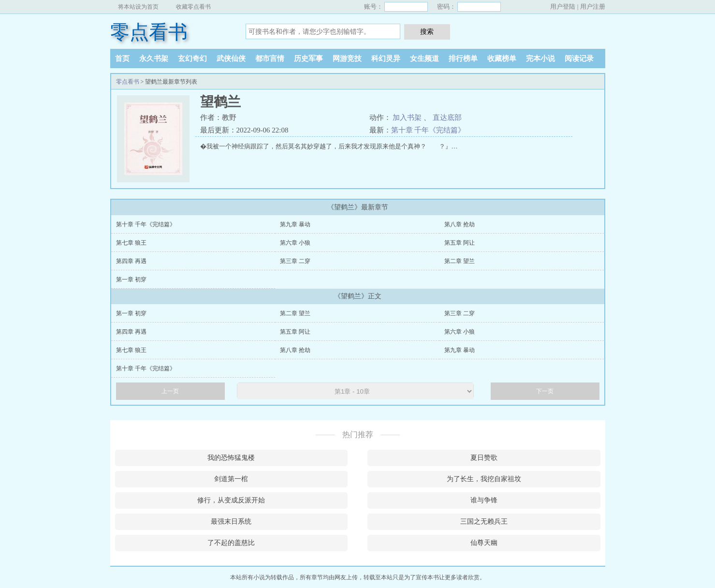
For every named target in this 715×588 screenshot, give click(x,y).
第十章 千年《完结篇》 (428, 130)
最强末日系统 (231, 522)
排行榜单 (463, 59)
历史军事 (308, 59)
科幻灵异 (386, 59)
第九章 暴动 (295, 224)
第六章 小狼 (295, 243)
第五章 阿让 (460, 243)
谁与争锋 (484, 500)
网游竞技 (347, 59)
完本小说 (540, 59)
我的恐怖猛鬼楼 (231, 458)
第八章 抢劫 (460, 224)
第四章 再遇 (131, 261)
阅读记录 (579, 59)
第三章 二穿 (295, 261)
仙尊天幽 (484, 543)
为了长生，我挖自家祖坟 (484, 479)
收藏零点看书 (193, 7)
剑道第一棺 (231, 479)
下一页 (545, 391)
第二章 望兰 (460, 261)
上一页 (170, 391)
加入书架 (407, 118)
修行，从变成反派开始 (231, 500)
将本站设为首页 (138, 7)
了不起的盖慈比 (231, 543)
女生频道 (424, 59)
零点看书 (149, 32)
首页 (122, 59)
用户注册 (593, 7)
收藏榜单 (502, 59)
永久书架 (154, 59)
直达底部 (447, 118)
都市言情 (270, 59)
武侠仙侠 (231, 59)
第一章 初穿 (131, 279)
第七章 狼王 (131, 243)
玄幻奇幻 (192, 59)
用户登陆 (563, 7)
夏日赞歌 (484, 458)
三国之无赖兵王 (484, 522)
